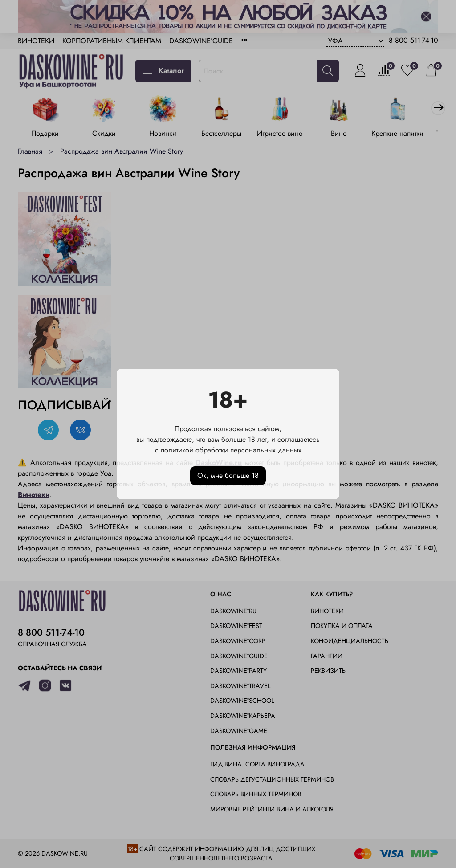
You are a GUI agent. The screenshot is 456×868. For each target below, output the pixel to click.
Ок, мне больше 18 (228, 475)
